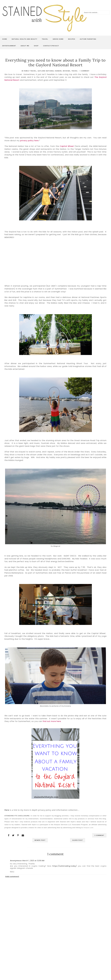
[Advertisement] (55, 948)
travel (75, 71)
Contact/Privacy (51, 46)
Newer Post (40, 840)
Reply (12, 872)
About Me (25, 46)
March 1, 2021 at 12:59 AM (33, 861)
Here (7, 810)
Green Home (58, 39)
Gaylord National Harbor (50, 71)
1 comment (85, 71)
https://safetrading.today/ (65, 866)
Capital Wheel (67, 146)
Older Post (78, 840)
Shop (36, 46)
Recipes (72, 39)
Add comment (12, 877)
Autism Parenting (88, 39)
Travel (45, 39)
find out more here (52, 721)
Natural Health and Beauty (25, 39)
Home (5, 39)
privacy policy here (29, 141)
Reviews (67, 71)
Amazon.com (88, 828)
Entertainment (9, 46)
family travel (30, 71)
